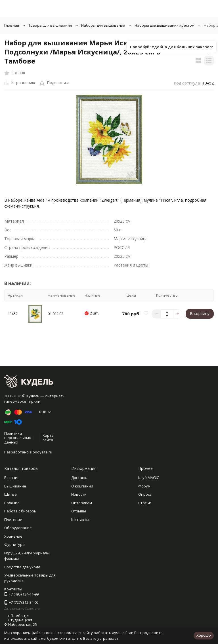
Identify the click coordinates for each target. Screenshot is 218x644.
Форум (144, 486)
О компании (82, 486)
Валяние (12, 503)
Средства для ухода (22, 567)
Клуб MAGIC (149, 478)
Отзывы (79, 511)
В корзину (200, 313)
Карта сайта (48, 438)
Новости (79, 494)
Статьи (145, 503)
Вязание (12, 478)
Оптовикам (82, 503)
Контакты (80, 520)
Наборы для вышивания (103, 25)
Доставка (80, 478)
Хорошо (204, 635)
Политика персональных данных (18, 438)
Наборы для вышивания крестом (164, 25)
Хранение (13, 536)
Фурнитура (14, 544)
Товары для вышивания (50, 25)
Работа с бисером (20, 511)
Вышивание (15, 486)
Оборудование (18, 528)
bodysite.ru (42, 452)
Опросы (145, 494)
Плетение (13, 520)
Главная (12, 25)
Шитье (11, 494)
